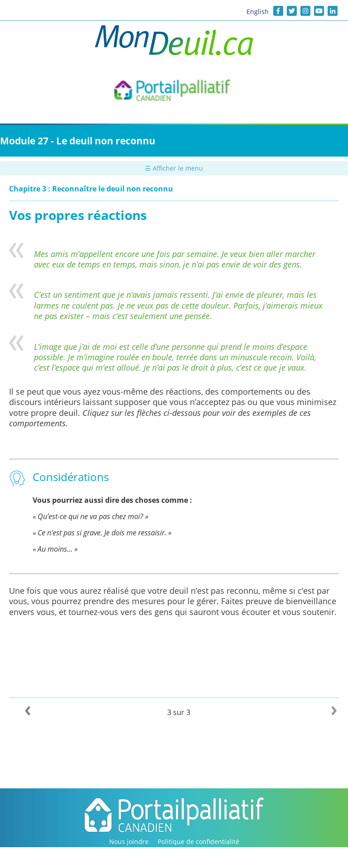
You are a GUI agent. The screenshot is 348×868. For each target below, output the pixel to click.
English (258, 12)
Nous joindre (129, 842)
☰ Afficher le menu (174, 168)
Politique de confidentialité (198, 842)
